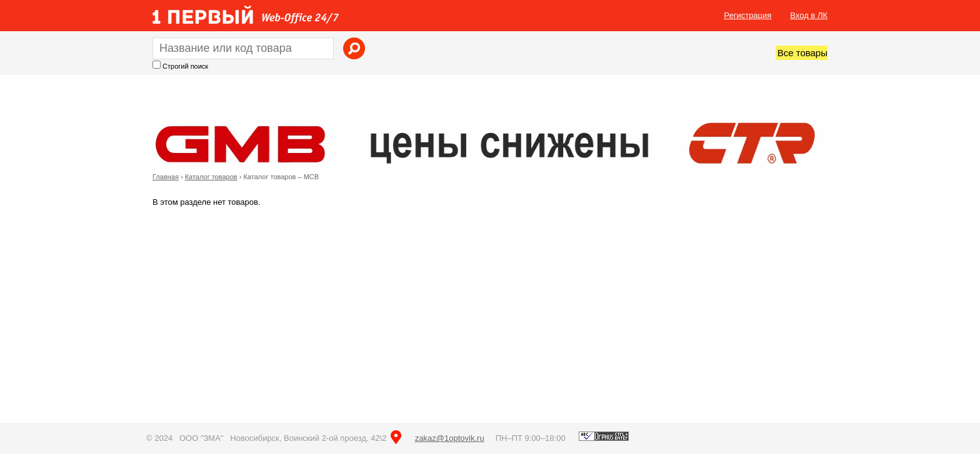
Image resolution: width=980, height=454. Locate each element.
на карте (396, 437)
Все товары (802, 53)
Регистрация (747, 15)
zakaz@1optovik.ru (450, 438)
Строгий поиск (185, 66)
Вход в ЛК (809, 15)
